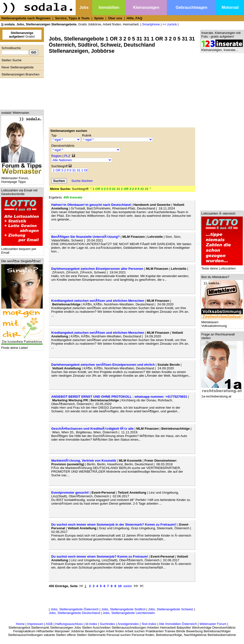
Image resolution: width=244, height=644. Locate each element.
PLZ (67, 156)
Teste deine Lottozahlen (222, 267)
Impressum (35, 624)
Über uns (115, 18)
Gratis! (22, 35)
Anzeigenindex (128, 624)
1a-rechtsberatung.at (222, 395)
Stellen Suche (11, 60)
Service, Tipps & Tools (72, 18)
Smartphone (151, 24)
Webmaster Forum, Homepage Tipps (22, 178)
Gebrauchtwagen (192, 7)
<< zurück (170, 24)
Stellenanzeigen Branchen (20, 74)
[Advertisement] (21, 93)
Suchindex (107, 624)
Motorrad (230, 7)
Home (20, 624)
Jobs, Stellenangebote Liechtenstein (129, 613)
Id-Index (91, 624)
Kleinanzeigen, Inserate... (222, 48)
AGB (49, 624)
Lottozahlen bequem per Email (22, 249)
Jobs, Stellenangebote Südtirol (123, 609)
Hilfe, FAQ (134, 18)
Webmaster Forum (213, 624)
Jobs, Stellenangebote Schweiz (171, 609)
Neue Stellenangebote (18, 67)
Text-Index (149, 624)
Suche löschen (82, 181)
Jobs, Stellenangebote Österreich (75, 609)
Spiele (99, 18)
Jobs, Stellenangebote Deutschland (74, 613)
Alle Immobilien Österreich (178, 624)
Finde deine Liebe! (22, 346)
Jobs (84, 7)
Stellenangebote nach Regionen (26, 18)
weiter (128, 586)
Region (56, 156)
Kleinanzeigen (146, 7)
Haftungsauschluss (69, 624)
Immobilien (109, 7)
